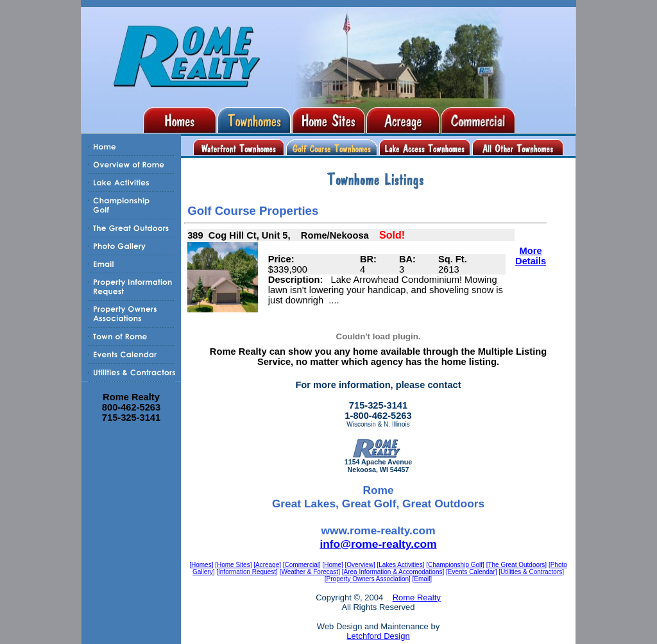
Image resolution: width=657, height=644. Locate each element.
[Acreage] (267, 565)
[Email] (422, 579)
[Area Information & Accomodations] (393, 572)
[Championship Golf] (455, 565)
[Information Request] (247, 572)
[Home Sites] (233, 565)
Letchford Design (378, 636)
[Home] (333, 565)
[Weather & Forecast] (310, 572)
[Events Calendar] (472, 572)
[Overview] (360, 565)
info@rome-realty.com (378, 544)
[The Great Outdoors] (517, 565)
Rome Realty (417, 597)
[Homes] (201, 565)
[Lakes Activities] (401, 565)
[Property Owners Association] (368, 579)
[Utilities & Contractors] (531, 572)
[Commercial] (302, 565)
